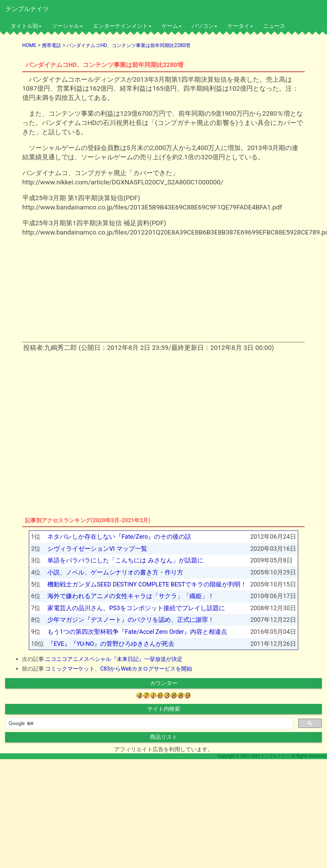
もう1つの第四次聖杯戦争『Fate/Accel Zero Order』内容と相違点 (137, 632)
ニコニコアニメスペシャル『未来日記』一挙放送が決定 (114, 659)
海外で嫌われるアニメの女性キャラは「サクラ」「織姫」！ (131, 596)
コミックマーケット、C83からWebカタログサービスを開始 (119, 669)
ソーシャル (67, 26)
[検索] (149, 723)
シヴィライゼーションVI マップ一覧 (97, 549)
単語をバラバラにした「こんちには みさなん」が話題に (125, 560)
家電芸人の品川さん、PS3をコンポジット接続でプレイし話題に (136, 608)
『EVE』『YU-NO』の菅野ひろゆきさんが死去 (111, 644)
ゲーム (172, 26)
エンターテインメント (122, 26)
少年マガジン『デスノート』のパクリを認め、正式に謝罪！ (131, 620)
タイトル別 (26, 26)
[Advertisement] (105, 292)
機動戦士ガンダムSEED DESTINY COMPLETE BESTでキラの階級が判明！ (147, 584)
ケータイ (240, 26)
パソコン (205, 26)
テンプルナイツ (27, 9)
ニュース (274, 26)
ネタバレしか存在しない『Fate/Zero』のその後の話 (119, 537)
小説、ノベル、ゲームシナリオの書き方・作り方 (115, 572)
